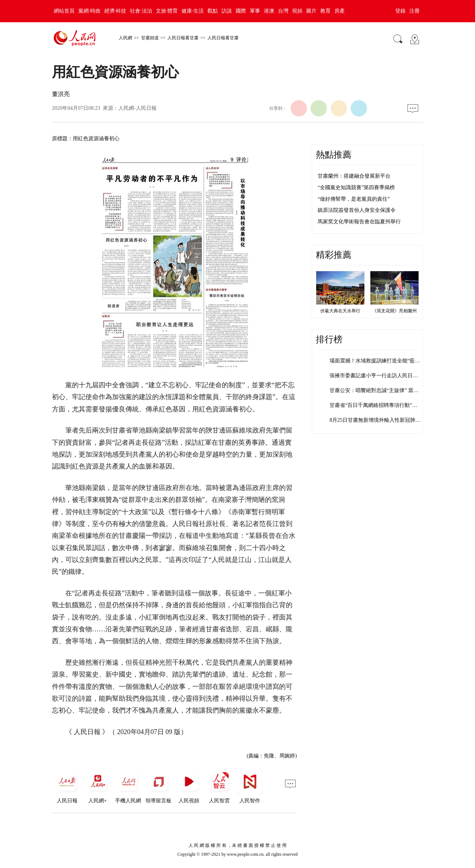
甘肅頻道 (150, 38)
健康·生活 (193, 11)
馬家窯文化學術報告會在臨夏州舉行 (359, 222)
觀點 (213, 11)
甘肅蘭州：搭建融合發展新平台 (354, 176)
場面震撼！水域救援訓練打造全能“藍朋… (377, 361)
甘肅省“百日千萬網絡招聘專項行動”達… (376, 405)
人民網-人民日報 (137, 108)
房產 (340, 11)
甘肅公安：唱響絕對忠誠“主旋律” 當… (374, 390)
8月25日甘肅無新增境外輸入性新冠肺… (375, 420)
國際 (241, 11)
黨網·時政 (89, 11)
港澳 (269, 11)
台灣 (283, 11)
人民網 (125, 38)
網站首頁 (64, 11)
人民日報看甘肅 (183, 38)
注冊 (415, 11)
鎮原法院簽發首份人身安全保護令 (357, 210)
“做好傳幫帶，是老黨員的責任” (354, 199)
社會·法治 (141, 11)
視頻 (297, 11)
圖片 (311, 11)
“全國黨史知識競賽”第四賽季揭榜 (356, 188)
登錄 (400, 11)
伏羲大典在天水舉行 (340, 311)
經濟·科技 (115, 11)
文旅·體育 (167, 11)
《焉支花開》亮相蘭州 (394, 311)
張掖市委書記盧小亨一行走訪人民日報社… (379, 376)
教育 (325, 11)
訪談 (227, 11)
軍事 (255, 11)
